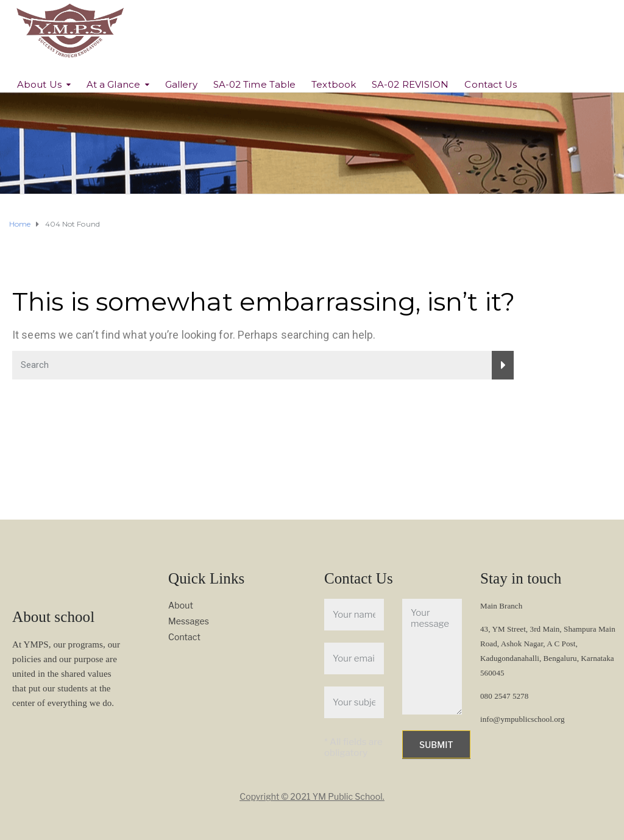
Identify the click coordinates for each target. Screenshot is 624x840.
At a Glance (113, 84)
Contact (184, 637)
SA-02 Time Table (255, 84)
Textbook (334, 84)
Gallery (181, 84)
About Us (39, 84)
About (181, 605)
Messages (189, 621)
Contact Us (491, 84)
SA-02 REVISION (410, 84)
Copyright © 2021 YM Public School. (312, 796)
